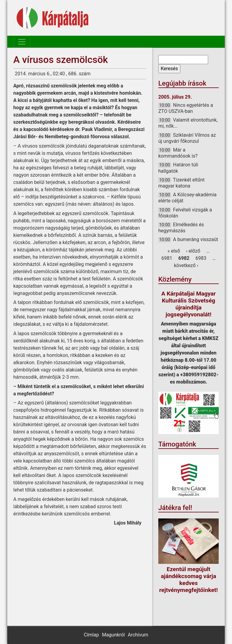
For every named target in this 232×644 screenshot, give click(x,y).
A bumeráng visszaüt (196, 239)
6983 (201, 258)
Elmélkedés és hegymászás (181, 228)
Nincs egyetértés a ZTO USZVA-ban (186, 108)
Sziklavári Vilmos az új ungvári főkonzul (187, 138)
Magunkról (113, 635)
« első (174, 251)
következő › (186, 265)
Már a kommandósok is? (178, 153)
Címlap (91, 635)
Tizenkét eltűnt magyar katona (181, 183)
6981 (167, 258)
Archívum (138, 635)
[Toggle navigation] (22, 42)
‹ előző (193, 251)
